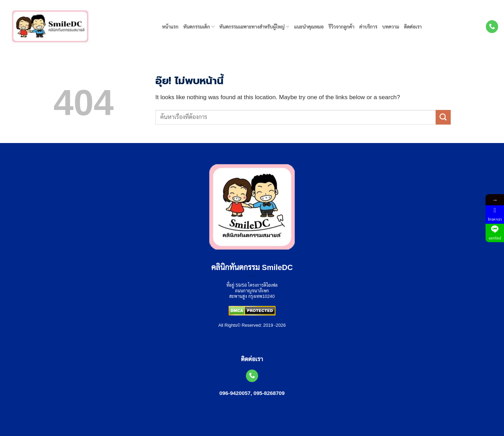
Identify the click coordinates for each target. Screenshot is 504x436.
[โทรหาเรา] (492, 26)
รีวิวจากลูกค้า (341, 27)
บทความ (391, 27)
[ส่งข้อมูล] (443, 117)
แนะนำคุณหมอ (309, 27)
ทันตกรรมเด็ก (199, 27)
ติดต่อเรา (413, 27)
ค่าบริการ (368, 27)
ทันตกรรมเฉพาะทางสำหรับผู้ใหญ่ (254, 27)
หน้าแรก (170, 27)
